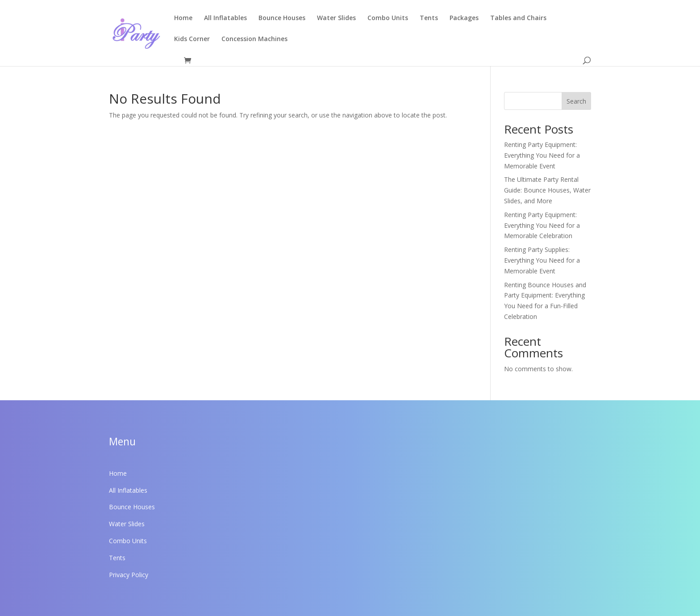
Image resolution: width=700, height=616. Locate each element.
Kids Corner (192, 39)
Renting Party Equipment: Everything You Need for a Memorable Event (542, 155)
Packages (464, 18)
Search (576, 101)
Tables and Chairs (518, 18)
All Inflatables (225, 18)
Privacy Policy (129, 575)
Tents (429, 18)
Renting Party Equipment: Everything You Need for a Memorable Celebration (542, 225)
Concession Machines (254, 39)
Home (183, 18)
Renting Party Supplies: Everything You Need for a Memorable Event (542, 260)
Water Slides (336, 18)
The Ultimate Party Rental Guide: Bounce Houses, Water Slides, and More (547, 190)
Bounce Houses (282, 18)
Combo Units (388, 18)
